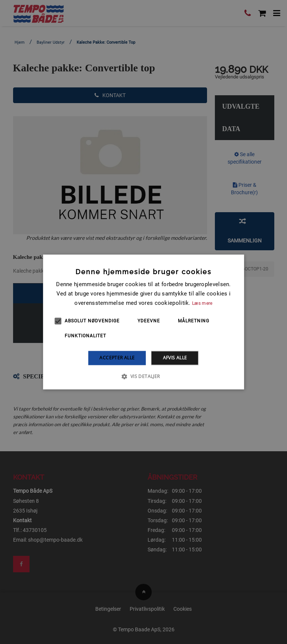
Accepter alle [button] (117, 358)
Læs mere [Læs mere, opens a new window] (202, 303)
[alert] (143, 322)
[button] (143, 377)
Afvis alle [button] (175, 358)
